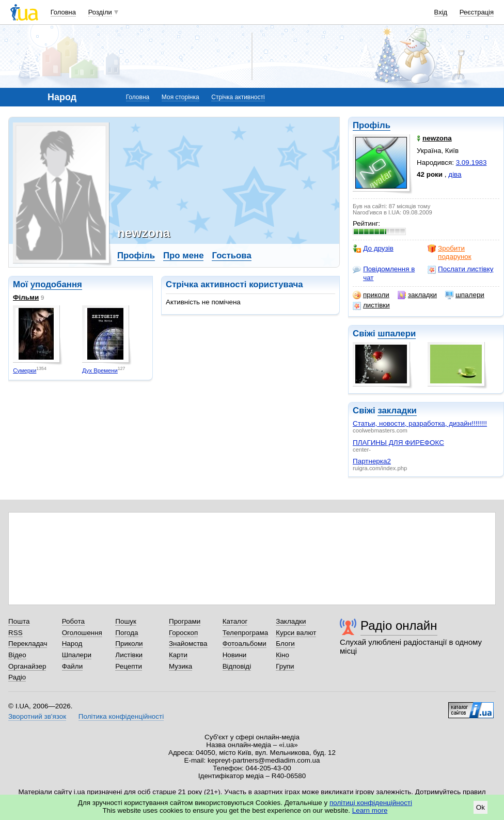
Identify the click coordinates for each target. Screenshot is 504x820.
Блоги (285, 644)
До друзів (373, 249)
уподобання (56, 284)
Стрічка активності (238, 97)
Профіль (372, 125)
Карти (178, 655)
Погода (127, 633)
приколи (371, 295)
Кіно (282, 655)
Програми (185, 621)
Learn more (370, 810)
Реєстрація (477, 12)
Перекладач (28, 644)
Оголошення (82, 633)
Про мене (184, 256)
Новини (235, 655)
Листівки (129, 655)
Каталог (235, 621)
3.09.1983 (471, 163)
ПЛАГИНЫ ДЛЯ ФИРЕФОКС (398, 443)
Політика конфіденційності (121, 716)
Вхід (441, 12)
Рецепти (129, 666)
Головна (63, 12)
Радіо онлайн (399, 625)
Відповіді (237, 666)
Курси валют (296, 633)
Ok (481, 807)
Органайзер (27, 666)
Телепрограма (246, 633)
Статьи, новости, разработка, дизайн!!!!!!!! (420, 423)
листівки (371, 305)
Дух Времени (100, 370)
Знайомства (188, 644)
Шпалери (77, 655)
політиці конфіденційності (371, 803)
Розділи (100, 12)
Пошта (19, 621)
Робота (73, 621)
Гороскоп (183, 633)
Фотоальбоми (245, 644)
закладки (417, 295)
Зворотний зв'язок (37, 716)
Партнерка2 (372, 461)
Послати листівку (460, 269)
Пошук (126, 621)
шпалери (465, 295)
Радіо (17, 677)
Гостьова (231, 256)
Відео (17, 655)
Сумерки (25, 370)
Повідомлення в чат (384, 273)
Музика (180, 666)
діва (455, 174)
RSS (15, 633)
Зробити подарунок (450, 252)
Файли (73, 666)
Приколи (129, 644)
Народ (72, 644)
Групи (285, 666)
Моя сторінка (180, 97)
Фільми (26, 297)
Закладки (291, 621)
